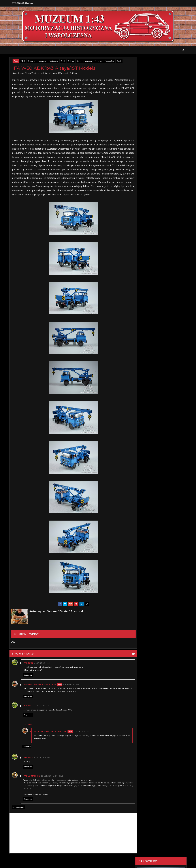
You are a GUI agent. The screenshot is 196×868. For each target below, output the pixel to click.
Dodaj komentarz (19, 812)
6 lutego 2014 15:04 (72, 689)
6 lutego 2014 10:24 (43, 668)
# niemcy (99, 61)
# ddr (64, 61)
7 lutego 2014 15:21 (83, 736)
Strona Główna (23, 3)
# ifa (79, 61)
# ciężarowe (54, 61)
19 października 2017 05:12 (53, 781)
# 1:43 (24, 61)
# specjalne (110, 61)
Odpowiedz (29, 680)
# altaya (32, 61)
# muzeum (88, 61)
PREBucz (29, 668)
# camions (42, 61)
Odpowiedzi (32, 729)
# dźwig (72, 61)
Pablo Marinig (33, 781)
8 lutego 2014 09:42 (43, 762)
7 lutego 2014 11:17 (43, 711)
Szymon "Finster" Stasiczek (40, 689)
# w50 (120, 61)
